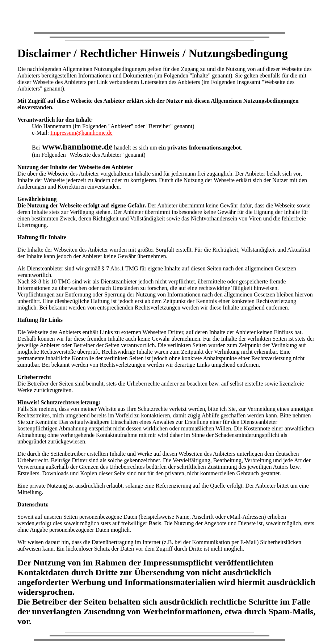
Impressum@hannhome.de (81, 133)
